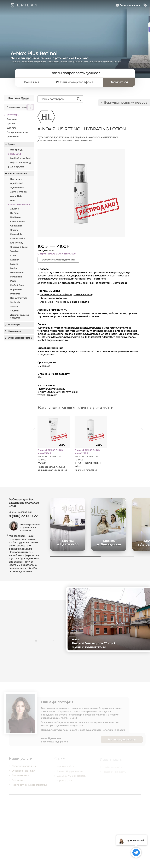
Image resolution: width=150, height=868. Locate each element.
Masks (13, 268)
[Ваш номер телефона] (80, 82)
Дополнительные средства (20, 316)
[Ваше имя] (37, 82)
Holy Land (39, 62)
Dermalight (16, 234)
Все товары (13, 115)
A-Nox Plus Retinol (57, 62)
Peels (13, 281)
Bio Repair (16, 217)
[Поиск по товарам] (58, 99)
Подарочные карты (17, 132)
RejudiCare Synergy (21, 162)
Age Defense (17, 188)
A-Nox (13, 200)
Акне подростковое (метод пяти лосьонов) (67, 295)
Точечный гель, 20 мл (86, 470)
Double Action (18, 238)
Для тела (11, 128)
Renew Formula (19, 298)
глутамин (43, 316)
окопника (84, 313)
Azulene (14, 209)
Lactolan (15, 260)
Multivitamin (17, 272)
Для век (11, 123)
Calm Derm (16, 226)
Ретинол (43, 313)
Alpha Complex (18, 192)
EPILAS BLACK (56, 254)
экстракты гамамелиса (63, 313)
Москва (25, 98)
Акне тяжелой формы (54, 298)
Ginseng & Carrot (19, 247)
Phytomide (16, 289)
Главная (15, 62)
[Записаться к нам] (128, 5)
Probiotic (15, 294)
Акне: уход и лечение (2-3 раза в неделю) (65, 302)
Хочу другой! (17, 167)
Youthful (15, 311)
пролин (132, 313)
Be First (14, 213)
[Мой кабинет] (145, 5)
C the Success (17, 222)
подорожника (99, 313)
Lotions (14, 264)
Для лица (12, 119)
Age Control (16, 183)
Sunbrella (15, 302)
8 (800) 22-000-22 (23, 518)
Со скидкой (13, 137)
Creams (14, 230)
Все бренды (17, 150)
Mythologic (16, 277)
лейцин (113, 313)
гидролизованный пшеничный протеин (75, 316)
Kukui (13, 255)
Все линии (16, 179)
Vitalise (14, 306)
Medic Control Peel (20, 158)
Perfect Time (17, 285)
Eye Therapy (17, 243)
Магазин (27, 62)
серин (123, 313)
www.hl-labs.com (48, 395)
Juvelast (14, 251)
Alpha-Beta (16, 196)
